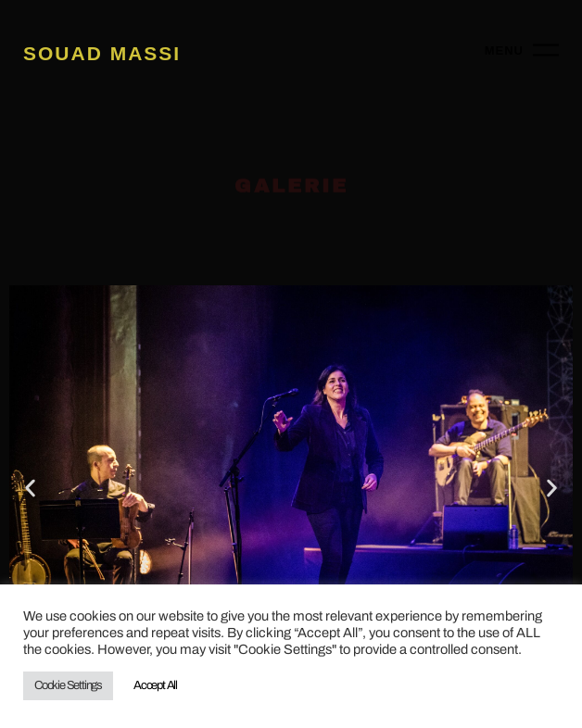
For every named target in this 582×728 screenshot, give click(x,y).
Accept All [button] (155, 685)
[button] (30, 488)
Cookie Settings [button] (68, 685)
